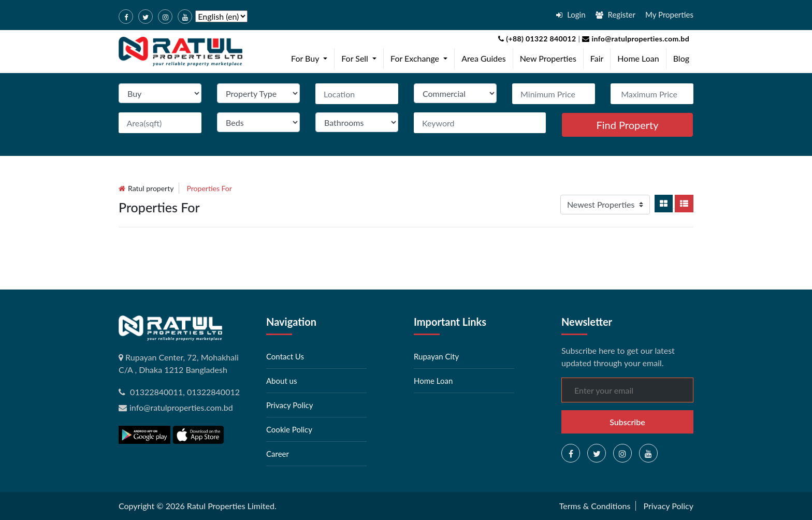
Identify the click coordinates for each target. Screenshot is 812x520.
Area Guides (483, 58)
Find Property (627, 125)
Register (615, 15)
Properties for (209, 188)
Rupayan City (436, 356)
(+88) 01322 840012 (537, 39)
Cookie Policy (289, 429)
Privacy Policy (289, 405)
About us (281, 381)
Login (571, 15)
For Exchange (421, 57)
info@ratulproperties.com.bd (635, 39)
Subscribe (627, 422)
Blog (681, 58)
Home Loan (638, 58)
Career (278, 454)
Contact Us (285, 356)
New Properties (548, 58)
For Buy (311, 57)
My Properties (669, 15)
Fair (597, 58)
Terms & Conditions (595, 506)
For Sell (361, 57)
